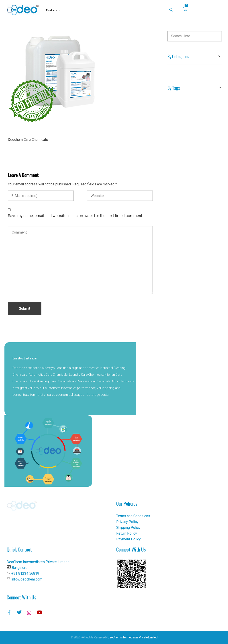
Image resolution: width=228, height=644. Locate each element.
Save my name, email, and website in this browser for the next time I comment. (75, 216)
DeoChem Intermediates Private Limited (132, 637)
